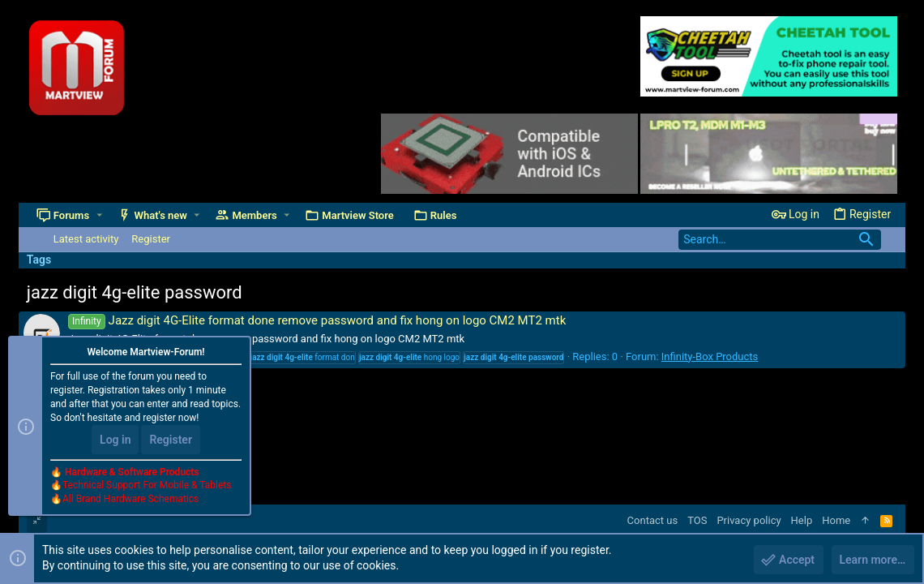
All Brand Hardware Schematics (130, 500)
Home (836, 520)
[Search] (780, 240)
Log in (115, 440)
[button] (99, 215)
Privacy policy (749, 520)
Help (802, 520)
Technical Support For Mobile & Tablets (147, 486)
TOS (697, 520)
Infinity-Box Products (710, 356)
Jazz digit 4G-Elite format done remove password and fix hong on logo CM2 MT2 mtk (317, 320)
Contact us (653, 520)
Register (171, 440)
